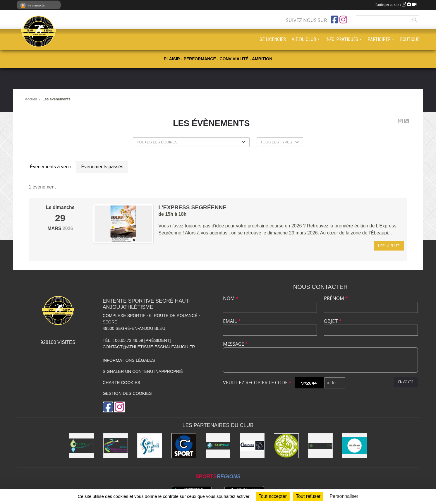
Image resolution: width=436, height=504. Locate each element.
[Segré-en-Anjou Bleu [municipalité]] (150, 446)
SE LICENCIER (273, 39)
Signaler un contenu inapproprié (143, 371)
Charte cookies (121, 383)
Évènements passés (102, 167)
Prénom (336, 298)
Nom (231, 298)
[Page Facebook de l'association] (334, 20)
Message (235, 344)
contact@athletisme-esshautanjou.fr (149, 347)
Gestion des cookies (127, 393)
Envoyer (406, 382)
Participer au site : (396, 5)
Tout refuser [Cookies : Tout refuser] (308, 496)
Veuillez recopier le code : (258, 383)
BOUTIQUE (410, 39)
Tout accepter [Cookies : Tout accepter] (273, 496)
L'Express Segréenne (192, 207)
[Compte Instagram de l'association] (343, 20)
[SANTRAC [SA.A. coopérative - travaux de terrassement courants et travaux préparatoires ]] (218, 446)
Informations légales (129, 360)
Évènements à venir (50, 167)
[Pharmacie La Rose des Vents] (321, 446)
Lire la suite (389, 246)
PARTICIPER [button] (379, 39)
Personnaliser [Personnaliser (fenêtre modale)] (344, 496)
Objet (333, 321)
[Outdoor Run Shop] (286, 446)
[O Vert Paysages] (81, 446)
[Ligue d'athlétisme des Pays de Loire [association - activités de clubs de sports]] (116, 446)
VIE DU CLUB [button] (304, 39)
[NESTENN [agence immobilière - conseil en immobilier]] (355, 446)
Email (232, 321)
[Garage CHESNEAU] (252, 446)
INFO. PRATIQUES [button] (342, 39)
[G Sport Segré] (184, 446)
